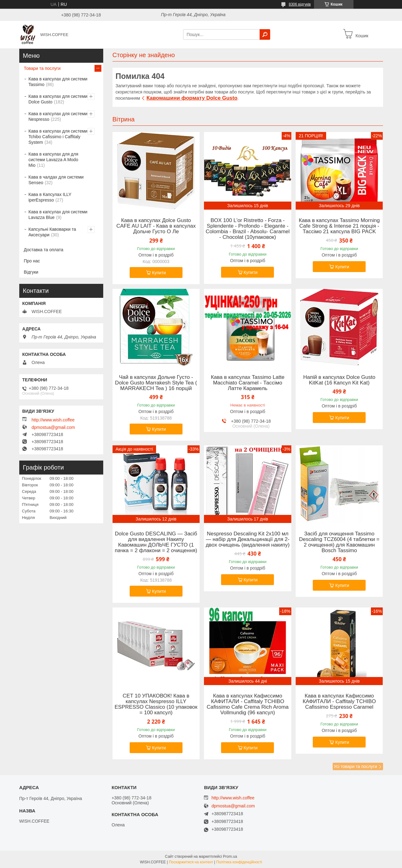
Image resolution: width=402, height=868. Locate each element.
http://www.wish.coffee (53, 420)
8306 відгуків (300, 4)
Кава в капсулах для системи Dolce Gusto (58, 99)
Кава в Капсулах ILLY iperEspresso (50, 197)
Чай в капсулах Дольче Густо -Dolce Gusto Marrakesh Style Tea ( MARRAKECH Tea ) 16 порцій (156, 383)
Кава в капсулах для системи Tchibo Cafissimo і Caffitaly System (58, 137)
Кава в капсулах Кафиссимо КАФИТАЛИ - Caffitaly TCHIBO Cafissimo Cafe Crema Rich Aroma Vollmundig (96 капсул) (248, 704)
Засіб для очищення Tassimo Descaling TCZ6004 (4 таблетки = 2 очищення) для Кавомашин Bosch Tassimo (339, 542)
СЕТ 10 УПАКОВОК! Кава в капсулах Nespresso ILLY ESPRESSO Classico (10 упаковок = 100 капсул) (156, 704)
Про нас (32, 261)
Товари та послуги (42, 68)
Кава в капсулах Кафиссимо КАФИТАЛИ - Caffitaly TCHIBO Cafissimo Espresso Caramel (339, 702)
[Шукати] (265, 34)
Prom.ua (230, 857)
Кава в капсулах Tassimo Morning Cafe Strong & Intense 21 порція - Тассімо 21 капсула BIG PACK (339, 226)
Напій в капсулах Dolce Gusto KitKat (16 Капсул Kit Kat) (339, 380)
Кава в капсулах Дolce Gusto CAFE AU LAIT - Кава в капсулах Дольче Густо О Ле (156, 226)
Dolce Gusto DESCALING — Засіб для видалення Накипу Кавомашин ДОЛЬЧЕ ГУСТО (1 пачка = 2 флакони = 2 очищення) (156, 542)
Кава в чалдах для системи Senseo (56, 180)
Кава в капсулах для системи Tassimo (58, 82)
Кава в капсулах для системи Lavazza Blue (58, 215)
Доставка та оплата (44, 250)
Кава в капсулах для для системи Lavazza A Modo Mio (53, 160)
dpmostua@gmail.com (53, 427)
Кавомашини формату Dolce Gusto (192, 98)
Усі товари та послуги (356, 766)
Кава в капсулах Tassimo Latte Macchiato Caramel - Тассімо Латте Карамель (248, 383)
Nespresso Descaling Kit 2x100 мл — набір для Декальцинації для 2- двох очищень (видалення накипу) (248, 539)
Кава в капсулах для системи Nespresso (58, 116)
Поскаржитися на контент (191, 862)
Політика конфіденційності (239, 862)
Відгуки (31, 272)
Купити (159, 273)
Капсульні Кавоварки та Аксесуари (52, 232)
